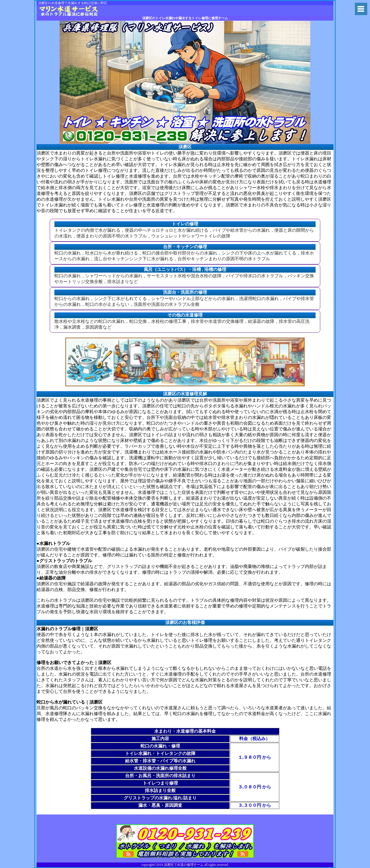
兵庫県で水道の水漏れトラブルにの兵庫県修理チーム (73, 11)
